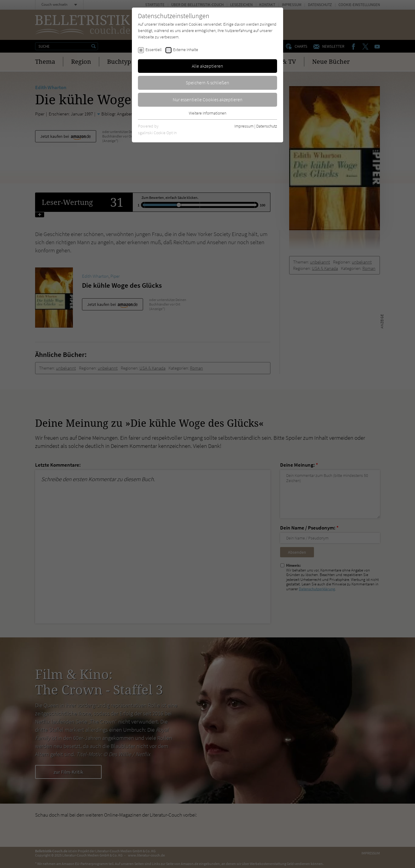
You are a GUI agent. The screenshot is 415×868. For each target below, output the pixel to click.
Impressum (244, 126)
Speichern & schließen (207, 83)
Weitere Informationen (207, 113)
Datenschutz (267, 126)
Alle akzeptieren (207, 66)
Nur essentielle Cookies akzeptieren (208, 99)
